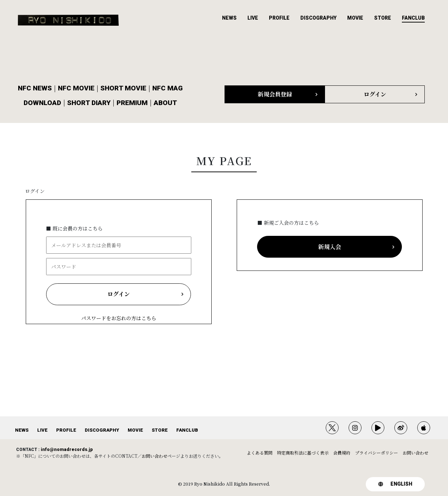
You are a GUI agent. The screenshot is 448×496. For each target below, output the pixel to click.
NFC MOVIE (76, 88)
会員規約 (342, 453)
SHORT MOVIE (123, 88)
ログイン (35, 191)
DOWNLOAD (42, 103)
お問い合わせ (154, 456)
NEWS (229, 18)
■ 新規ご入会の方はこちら (288, 223)
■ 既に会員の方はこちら (74, 228)
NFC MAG (168, 88)
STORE (383, 18)
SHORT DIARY (89, 103)
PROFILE (279, 18)
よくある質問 (260, 453)
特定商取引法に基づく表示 (303, 453)
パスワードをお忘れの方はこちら (119, 318)
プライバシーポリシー (376, 453)
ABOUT (165, 103)
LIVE (253, 18)
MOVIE (355, 18)
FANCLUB (413, 18)
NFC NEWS (35, 88)
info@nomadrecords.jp (67, 450)
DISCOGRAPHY (318, 18)
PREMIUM (132, 103)
